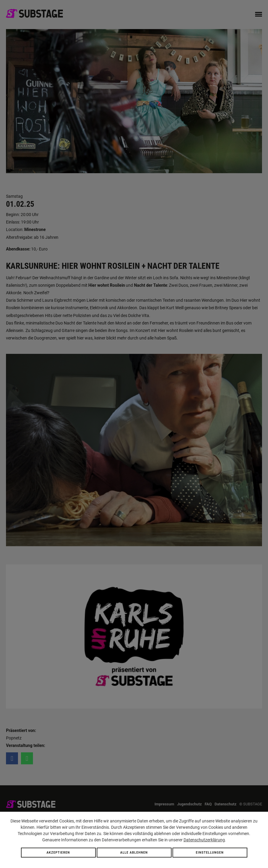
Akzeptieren (58, 853)
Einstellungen (210, 853)
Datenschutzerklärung (204, 840)
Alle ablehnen (134, 853)
